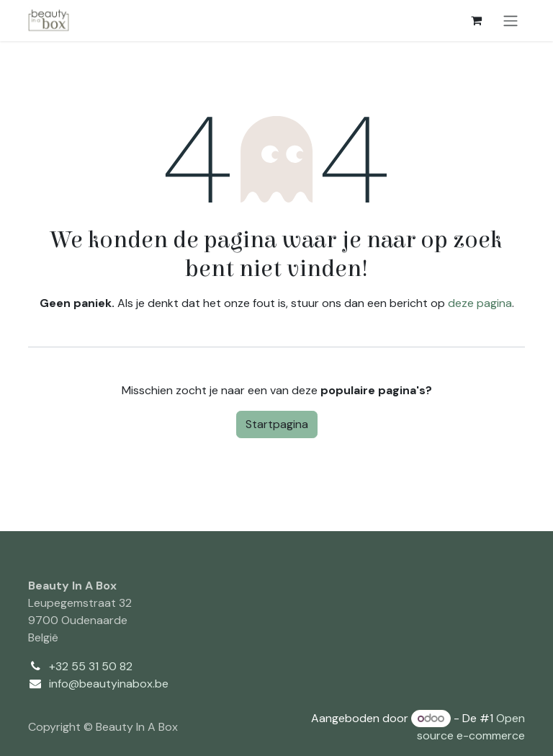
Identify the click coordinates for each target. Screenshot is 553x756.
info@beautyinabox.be (109, 684)
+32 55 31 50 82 (91, 666)
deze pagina (480, 303)
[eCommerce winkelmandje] (476, 20)
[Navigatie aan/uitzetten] (511, 21)
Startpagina (277, 424)
